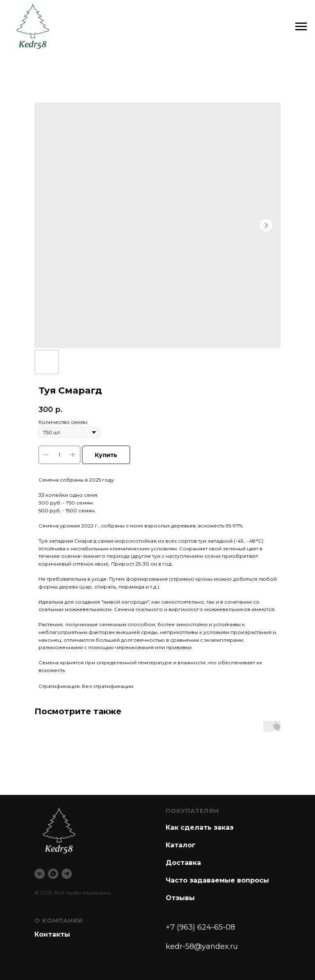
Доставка (183, 863)
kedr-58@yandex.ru (202, 946)
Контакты (52, 934)
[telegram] (67, 874)
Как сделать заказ (200, 827)
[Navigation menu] (301, 27)
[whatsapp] (53, 874)
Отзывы (180, 898)
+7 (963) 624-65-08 (200, 927)
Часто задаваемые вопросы (217, 880)
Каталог (181, 845)
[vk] (40, 874)
